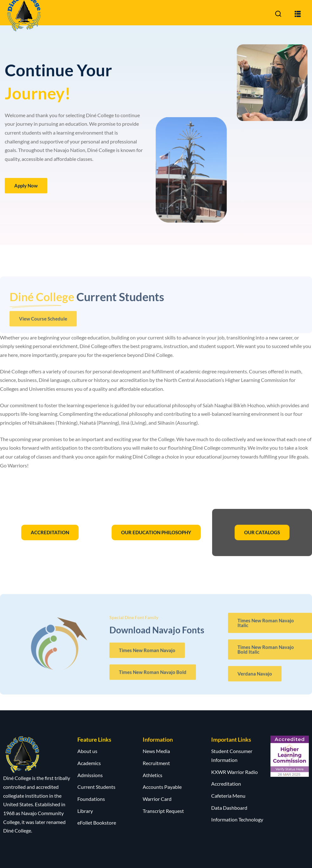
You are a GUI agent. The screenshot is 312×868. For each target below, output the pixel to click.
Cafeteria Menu (228, 796)
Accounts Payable (162, 787)
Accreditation (226, 784)
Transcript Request (163, 811)
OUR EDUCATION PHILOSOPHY (156, 532)
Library (85, 811)
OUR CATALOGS (262, 532)
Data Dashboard (229, 808)
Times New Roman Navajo (147, 653)
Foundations (91, 799)
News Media (156, 751)
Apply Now (26, 187)
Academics (89, 763)
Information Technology (237, 819)
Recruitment (156, 763)
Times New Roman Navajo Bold (153, 675)
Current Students (96, 787)
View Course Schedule (43, 322)
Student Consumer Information (232, 755)
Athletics (153, 775)
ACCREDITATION (50, 532)
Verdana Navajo (255, 677)
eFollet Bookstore (97, 823)
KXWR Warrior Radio (234, 772)
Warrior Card (157, 799)
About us (87, 751)
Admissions (90, 775)
